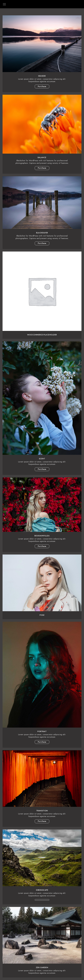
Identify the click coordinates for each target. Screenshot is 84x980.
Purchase (42, 86)
